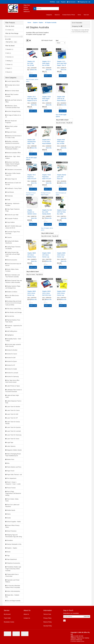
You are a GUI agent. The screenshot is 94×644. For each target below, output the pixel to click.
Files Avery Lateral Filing (14, 309)
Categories (49, 15)
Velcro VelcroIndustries (13, 591)
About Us (57, 15)
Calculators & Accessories (14, 170)
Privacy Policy (47, 618)
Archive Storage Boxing (14, 111)
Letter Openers (11, 446)
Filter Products (10, 23)
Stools (9, 552)
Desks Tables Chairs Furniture (12, 270)
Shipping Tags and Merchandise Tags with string (14, 536)
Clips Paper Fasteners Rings (12, 210)
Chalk (9, 200)
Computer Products (12, 219)
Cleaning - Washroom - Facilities (13, 204)
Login (58, 2)
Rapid (9, 68)
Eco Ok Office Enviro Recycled (12, 296)
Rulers (9, 514)
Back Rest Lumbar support (11, 127)
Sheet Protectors (12, 531)
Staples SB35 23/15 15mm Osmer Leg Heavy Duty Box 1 (61, 295)
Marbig (10, 61)
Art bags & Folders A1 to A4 (13, 116)
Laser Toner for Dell (12, 414)
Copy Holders (11, 222)
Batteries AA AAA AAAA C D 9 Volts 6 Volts (13, 137)
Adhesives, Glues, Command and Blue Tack (12, 107)
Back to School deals (13, 91)
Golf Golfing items (12, 331)
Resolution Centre (9, 622)
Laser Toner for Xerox (13, 439)
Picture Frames (11, 488)
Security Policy (48, 626)
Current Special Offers (13, 81)
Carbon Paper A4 (12, 179)
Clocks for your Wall (13, 215)
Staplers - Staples (12, 548)
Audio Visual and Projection (11, 122)
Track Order (7, 618)
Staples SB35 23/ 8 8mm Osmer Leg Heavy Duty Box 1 (46, 257)
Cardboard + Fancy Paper (14, 188)
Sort (57, 40)
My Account (7, 614)
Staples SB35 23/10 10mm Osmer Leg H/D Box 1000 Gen (61, 257)
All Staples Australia (51, 23)
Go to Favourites (77, 23)
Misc (8, 463)
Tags (8, 556)
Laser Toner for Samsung (14, 435)
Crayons (9, 237)
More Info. (34, 70)
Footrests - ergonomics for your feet (14, 327)
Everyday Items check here (12, 86)
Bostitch (10, 49)
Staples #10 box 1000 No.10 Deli (31, 63)
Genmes (10, 57)
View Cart (86, 15)
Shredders (10, 540)
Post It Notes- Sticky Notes (12, 500)
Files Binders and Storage (14, 312)
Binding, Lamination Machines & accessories (12, 142)
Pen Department (12, 478)
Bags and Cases (12, 132)
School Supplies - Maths (14, 522)
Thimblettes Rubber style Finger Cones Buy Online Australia (13, 569)
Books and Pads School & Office (14, 101)
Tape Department (12, 559)
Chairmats (10, 196)
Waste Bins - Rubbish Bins (12, 596)
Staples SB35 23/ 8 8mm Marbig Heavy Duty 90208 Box (32, 257)
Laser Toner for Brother (13, 407)
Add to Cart (33, 76)
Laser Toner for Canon (13, 410)
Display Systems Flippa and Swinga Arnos (13, 287)
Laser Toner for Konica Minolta (13, 423)
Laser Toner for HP (12, 418)
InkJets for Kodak (12, 369)
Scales (9, 518)
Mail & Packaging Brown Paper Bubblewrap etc (13, 455)
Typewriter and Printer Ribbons (12, 581)
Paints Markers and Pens (14, 467)
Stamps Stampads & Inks (14, 544)
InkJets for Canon (12, 354)
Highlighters (10, 335)
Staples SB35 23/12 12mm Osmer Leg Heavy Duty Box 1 (32, 295)
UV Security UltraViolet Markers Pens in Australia (13, 587)
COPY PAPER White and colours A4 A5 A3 (13, 227)
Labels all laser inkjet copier (12, 396)
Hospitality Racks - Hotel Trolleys (13, 340)
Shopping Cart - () (84, 2)
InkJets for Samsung (13, 377)
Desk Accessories (12, 260)
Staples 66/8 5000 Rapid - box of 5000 (61, 142)
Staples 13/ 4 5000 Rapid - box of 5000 (46, 63)
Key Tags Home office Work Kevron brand (12, 381)
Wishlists (52, 2)
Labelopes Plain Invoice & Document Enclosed (13, 391)
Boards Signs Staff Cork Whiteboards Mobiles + (13, 148)
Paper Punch (11, 471)
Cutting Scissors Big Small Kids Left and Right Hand (13, 254)
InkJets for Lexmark (12, 373)
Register (63, 2)
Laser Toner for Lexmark (14, 431)
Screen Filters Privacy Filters (12, 526)
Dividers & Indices (12, 292)
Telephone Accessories (13, 563)
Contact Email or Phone (69, 15)
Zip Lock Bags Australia (14, 601)
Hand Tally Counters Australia (12, 95)
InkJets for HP (11, 365)
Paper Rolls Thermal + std (14, 475)
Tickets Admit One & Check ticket (12, 575)
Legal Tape (10, 442)
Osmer (10, 64)
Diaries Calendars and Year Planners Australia (12, 276)
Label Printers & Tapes (13, 386)
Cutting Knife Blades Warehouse (12, 242)
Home (79, 15)
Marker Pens (11, 459)
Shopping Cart (77, 26)
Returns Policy (48, 622)
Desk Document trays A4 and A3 (13, 265)
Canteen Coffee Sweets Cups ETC (13, 174)
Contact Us (27, 618)
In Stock (10, 30)
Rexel (9, 72)
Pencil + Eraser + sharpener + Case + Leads (13, 483)
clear (15, 42)
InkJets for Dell (11, 358)
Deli (9, 53)
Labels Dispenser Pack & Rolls (13, 402)
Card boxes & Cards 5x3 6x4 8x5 (13, 184)
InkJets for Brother (12, 350)
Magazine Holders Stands (14, 450)
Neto (83, 641)
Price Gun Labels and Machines (12, 506)
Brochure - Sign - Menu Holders (13, 157)
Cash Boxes (10, 192)
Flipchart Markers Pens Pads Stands (13, 321)
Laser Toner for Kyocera (14, 427)
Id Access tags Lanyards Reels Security (13, 345)
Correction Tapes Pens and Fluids (13, 233)
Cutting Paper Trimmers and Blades (13, 248)
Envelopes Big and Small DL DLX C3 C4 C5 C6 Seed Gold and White (13, 303)
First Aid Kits (10, 316)
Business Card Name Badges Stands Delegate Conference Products (12, 164)
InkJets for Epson (12, 361)
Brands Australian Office (14, 153)
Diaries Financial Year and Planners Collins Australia (14, 281)
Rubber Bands (11, 510)
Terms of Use (47, 614)
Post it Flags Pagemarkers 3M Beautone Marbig (13, 493)
